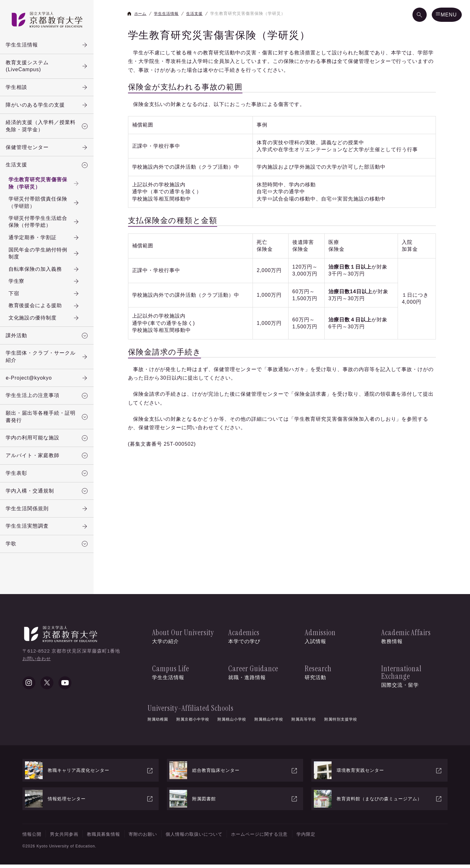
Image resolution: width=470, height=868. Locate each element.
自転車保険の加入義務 (52, 276)
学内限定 (337, 837)
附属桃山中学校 (269, 722)
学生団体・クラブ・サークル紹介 (49, 367)
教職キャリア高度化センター (89, 774)
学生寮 (52, 289)
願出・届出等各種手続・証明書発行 (49, 429)
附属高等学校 (304, 722)
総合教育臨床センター (234, 774)
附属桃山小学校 (232, 722)
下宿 (52, 302)
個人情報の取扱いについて (212, 837)
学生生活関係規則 (49, 525)
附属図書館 (234, 802)
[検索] (410, 15)
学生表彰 (49, 488)
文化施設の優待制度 (52, 327)
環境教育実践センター (378, 774)
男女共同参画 (69, 837)
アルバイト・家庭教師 (49, 470)
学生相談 (49, 89)
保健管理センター (49, 152)
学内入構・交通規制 (49, 506)
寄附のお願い (156, 837)
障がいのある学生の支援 (49, 108)
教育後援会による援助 (52, 314)
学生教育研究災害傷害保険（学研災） (52, 189)
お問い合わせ (38, 677)
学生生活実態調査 (49, 543)
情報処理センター (89, 802)
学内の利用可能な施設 (49, 451)
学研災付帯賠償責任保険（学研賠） (52, 208)
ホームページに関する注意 (285, 837)
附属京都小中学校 (193, 722)
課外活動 (49, 345)
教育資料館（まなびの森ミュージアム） (378, 802)
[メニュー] (442, 15)
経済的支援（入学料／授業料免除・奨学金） (49, 129)
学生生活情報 (49, 45)
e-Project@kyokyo (49, 389)
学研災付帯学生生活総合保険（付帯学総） (52, 228)
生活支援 (49, 170)
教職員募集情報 (112, 837)
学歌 (49, 562)
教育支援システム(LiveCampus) (49, 67)
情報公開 (33, 837)
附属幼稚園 (158, 722)
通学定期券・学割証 (52, 244)
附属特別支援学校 (341, 722)
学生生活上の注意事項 (49, 407)
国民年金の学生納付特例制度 (52, 260)
